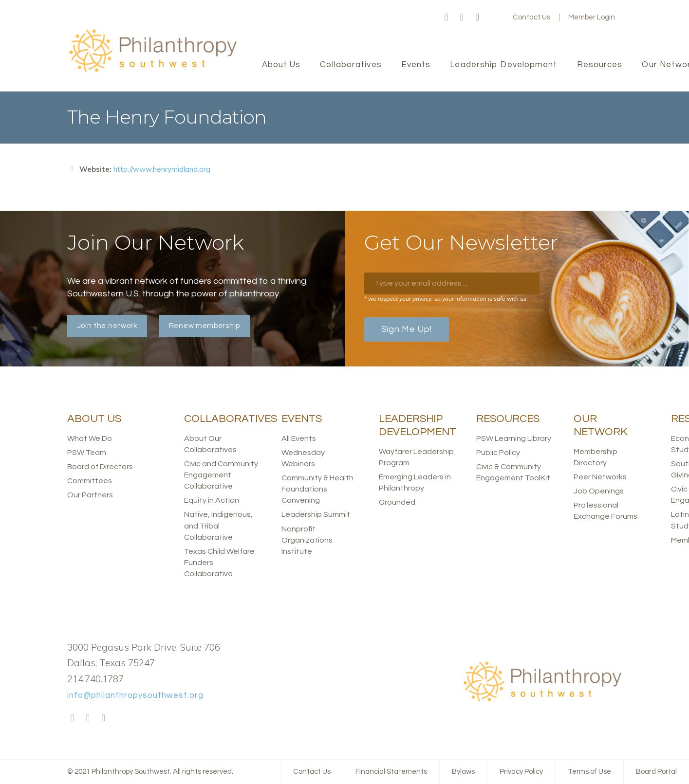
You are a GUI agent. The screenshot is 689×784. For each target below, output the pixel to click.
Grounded (397, 502)
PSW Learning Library (514, 438)
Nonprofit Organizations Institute (307, 540)
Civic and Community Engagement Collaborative (221, 475)
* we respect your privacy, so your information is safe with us (445, 299)
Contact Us (531, 17)
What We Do (90, 438)
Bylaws (463, 772)
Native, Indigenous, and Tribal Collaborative (218, 526)
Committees (90, 481)
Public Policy (498, 453)
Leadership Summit (316, 514)
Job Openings (599, 491)
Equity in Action (212, 500)
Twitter (462, 18)
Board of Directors (100, 467)
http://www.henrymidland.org (162, 169)
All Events (299, 438)
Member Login (592, 17)
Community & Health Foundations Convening (317, 489)
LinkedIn (478, 18)
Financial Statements (391, 772)
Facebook (447, 18)
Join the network (107, 326)
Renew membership (205, 326)
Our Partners (90, 495)
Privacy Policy (521, 772)
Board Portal (656, 772)
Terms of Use (589, 772)
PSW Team (87, 453)
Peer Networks (600, 477)
